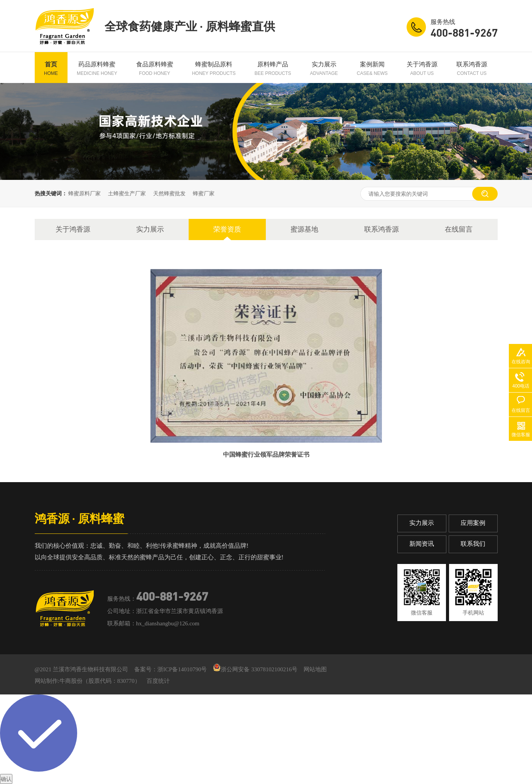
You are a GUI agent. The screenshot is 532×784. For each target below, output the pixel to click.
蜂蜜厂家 (204, 193)
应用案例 (473, 523)
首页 (51, 69)
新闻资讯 (422, 544)
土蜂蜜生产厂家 (127, 193)
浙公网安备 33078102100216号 (255, 669)
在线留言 (459, 229)
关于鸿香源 (422, 69)
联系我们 (473, 544)
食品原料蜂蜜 (155, 69)
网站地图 (315, 669)
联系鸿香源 (472, 69)
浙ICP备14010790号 (182, 669)
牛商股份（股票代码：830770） (100, 681)
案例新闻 (372, 69)
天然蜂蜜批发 (169, 193)
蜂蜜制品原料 (214, 69)
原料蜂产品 (273, 69)
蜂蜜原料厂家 (84, 193)
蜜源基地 (304, 229)
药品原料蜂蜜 (97, 69)
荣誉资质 (227, 229)
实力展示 (324, 69)
